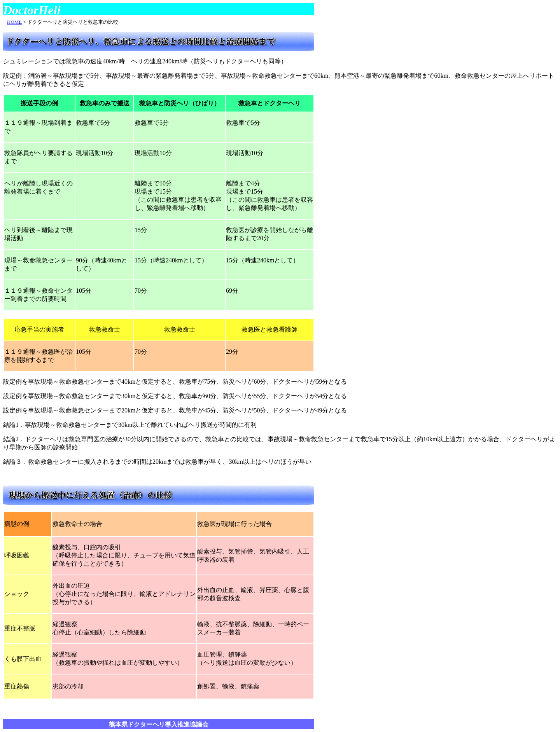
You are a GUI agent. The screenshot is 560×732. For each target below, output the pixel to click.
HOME (14, 22)
